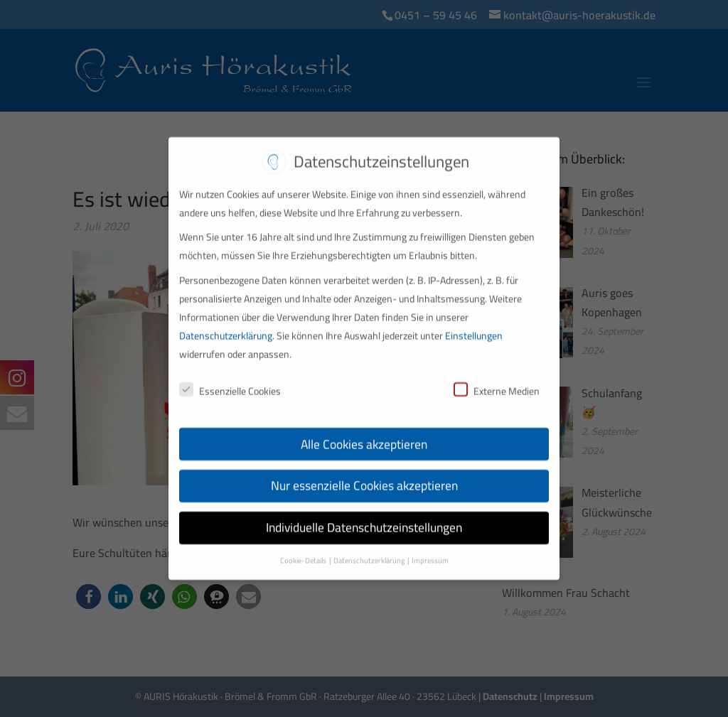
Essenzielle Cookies (230, 382)
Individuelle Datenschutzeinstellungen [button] (364, 519)
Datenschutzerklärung (226, 327)
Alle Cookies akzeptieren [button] (364, 435)
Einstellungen (474, 327)
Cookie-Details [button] (304, 552)
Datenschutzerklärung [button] (370, 552)
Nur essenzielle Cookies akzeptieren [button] (364, 477)
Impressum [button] (430, 552)
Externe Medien (497, 382)
